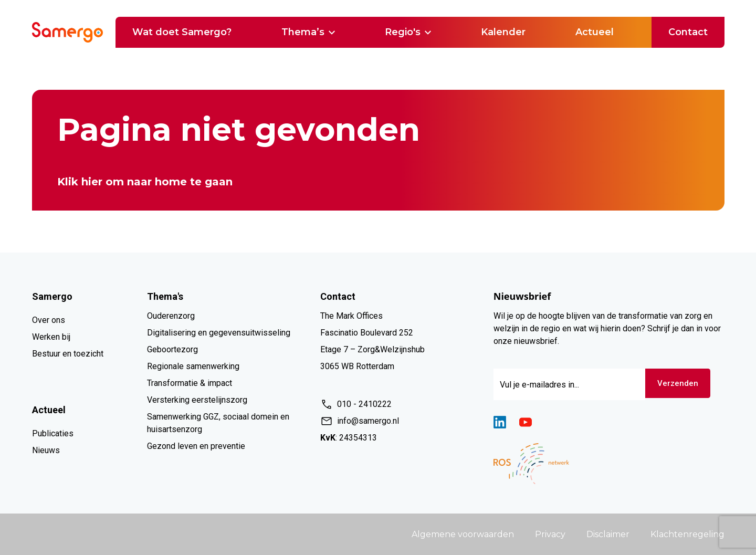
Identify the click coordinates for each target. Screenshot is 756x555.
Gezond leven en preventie (196, 446)
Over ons (49, 320)
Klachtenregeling (687, 534)
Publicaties (53, 433)
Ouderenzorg (171, 316)
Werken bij (51, 337)
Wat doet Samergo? (182, 32)
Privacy (550, 534)
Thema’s (308, 32)
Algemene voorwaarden (463, 534)
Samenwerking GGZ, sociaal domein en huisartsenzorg (218, 423)
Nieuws (46, 450)
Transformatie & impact (190, 383)
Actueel (595, 32)
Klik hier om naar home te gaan (145, 182)
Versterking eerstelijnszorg (197, 400)
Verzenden (680, 384)
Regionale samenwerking (193, 366)
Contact (688, 32)
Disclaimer (608, 534)
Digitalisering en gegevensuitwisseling (219, 333)
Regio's (408, 32)
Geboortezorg (172, 349)
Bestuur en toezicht (68, 354)
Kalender (503, 32)
